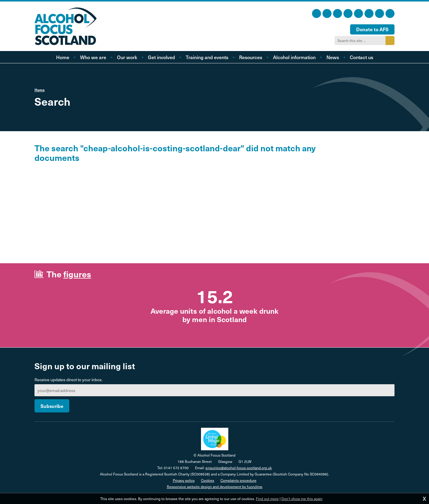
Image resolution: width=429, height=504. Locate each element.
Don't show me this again (302, 499)
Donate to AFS (372, 29)
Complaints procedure (238, 480)
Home (40, 90)
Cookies (208, 480)
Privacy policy (184, 480)
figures (77, 274)
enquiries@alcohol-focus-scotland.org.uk (239, 468)
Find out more (267, 499)
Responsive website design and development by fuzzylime (215, 487)
